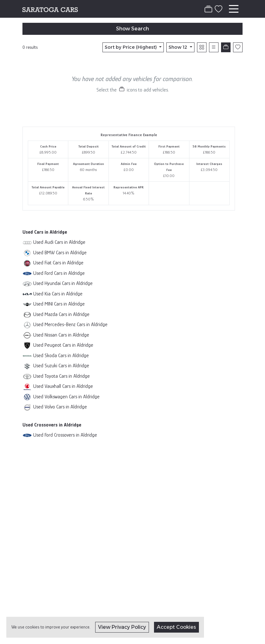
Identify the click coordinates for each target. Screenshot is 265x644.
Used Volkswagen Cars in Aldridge (66, 397)
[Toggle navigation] (234, 9)
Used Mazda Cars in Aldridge (61, 314)
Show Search (132, 29)
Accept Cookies (176, 627)
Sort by (131, 47)
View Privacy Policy (122, 627)
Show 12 (179, 47)
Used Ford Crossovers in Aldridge (65, 435)
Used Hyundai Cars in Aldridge (63, 283)
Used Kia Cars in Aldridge (58, 294)
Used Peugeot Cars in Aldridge (63, 345)
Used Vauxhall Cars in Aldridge (63, 386)
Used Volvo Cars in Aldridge (60, 407)
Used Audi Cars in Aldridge (59, 242)
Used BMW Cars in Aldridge (60, 253)
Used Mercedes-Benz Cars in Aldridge (70, 324)
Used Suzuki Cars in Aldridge (61, 366)
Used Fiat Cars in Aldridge (58, 263)
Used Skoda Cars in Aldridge (61, 355)
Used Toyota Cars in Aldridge (62, 376)
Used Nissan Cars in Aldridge (61, 335)
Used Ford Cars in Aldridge (59, 273)
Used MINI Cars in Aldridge (59, 304)
